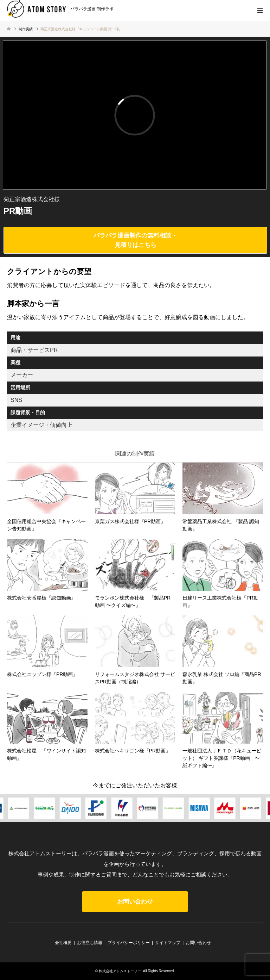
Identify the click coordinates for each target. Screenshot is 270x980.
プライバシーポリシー (129, 943)
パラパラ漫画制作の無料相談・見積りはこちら (135, 240)
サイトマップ (168, 943)
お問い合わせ (135, 902)
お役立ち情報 (90, 943)
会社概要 (63, 943)
